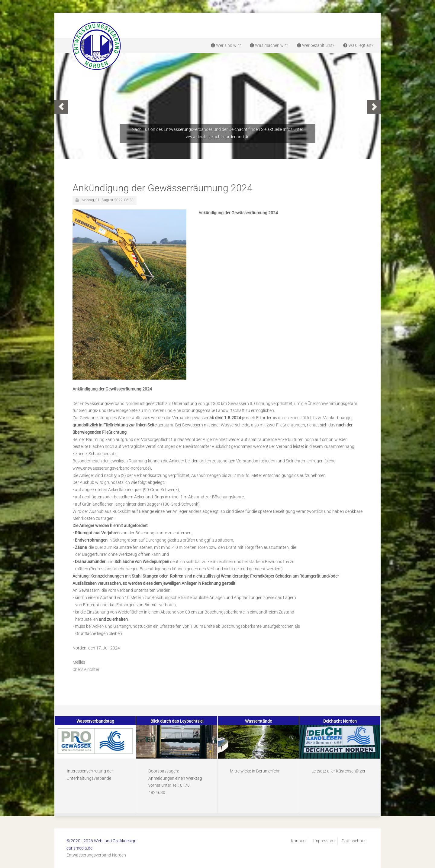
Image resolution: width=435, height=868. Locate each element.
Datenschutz (354, 841)
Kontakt (298, 841)
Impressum (324, 841)
